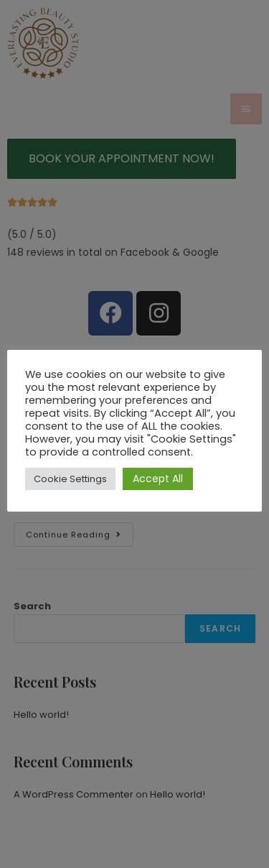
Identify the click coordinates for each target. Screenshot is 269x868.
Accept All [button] (158, 479)
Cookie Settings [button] (70, 479)
